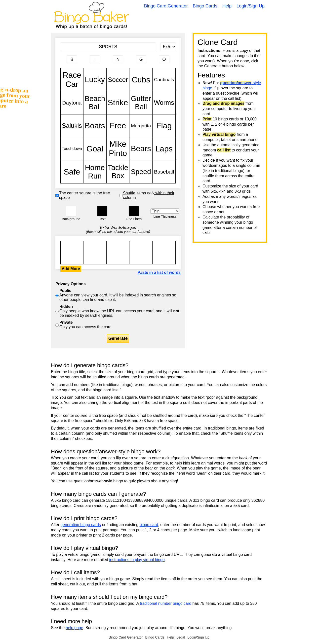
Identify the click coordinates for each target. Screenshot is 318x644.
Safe (72, 172)
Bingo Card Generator (166, 6)
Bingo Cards (205, 6)
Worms (164, 103)
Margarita (141, 126)
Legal (181, 637)
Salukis (72, 126)
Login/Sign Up (251, 6)
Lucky (95, 80)
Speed (141, 172)
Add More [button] (71, 269)
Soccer (118, 80)
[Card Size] (168, 47)
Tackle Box (118, 172)
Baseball (164, 172)
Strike (118, 103)
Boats (95, 126)
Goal (95, 149)
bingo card (149, 525)
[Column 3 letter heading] (118, 59)
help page (75, 628)
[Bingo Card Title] (108, 47)
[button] (71, 211)
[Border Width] (165, 211)
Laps (164, 149)
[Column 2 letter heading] (95, 59)
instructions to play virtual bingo (137, 560)
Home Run (95, 172)
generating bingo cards (81, 525)
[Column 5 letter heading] (164, 59)
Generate (118, 338)
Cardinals (164, 80)
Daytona (72, 103)
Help (227, 6)
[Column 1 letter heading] (72, 59)
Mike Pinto (118, 149)
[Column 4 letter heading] (141, 59)
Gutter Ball (141, 103)
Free (118, 126)
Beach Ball (95, 103)
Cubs (141, 80)
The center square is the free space (85, 195)
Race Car (72, 80)
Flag (164, 126)
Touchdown (72, 149)
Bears (141, 149)
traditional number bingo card (166, 603)
